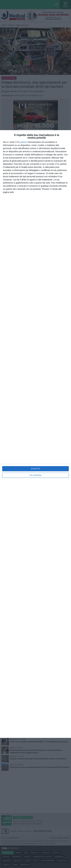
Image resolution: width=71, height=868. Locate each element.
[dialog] (35, 434)
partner (24, 142)
